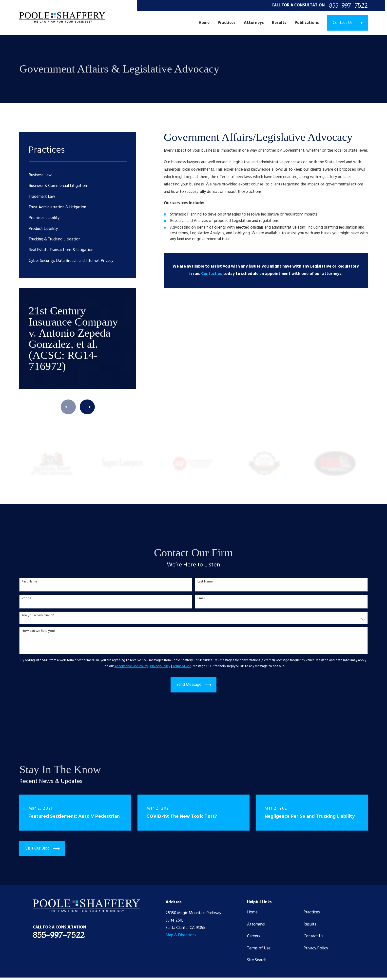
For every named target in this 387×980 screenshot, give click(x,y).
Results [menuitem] (279, 23)
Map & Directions (181, 935)
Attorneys (256, 924)
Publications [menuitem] (307, 23)
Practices (312, 912)
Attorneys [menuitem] (254, 23)
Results (310, 924)
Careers (254, 936)
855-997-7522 (348, 6)
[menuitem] (78, 175)
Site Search (257, 960)
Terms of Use (259, 948)
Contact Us (313, 936)
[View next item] (87, 407)
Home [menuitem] (204, 23)
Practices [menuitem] (227, 23)
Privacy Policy (316, 948)
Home (252, 912)
